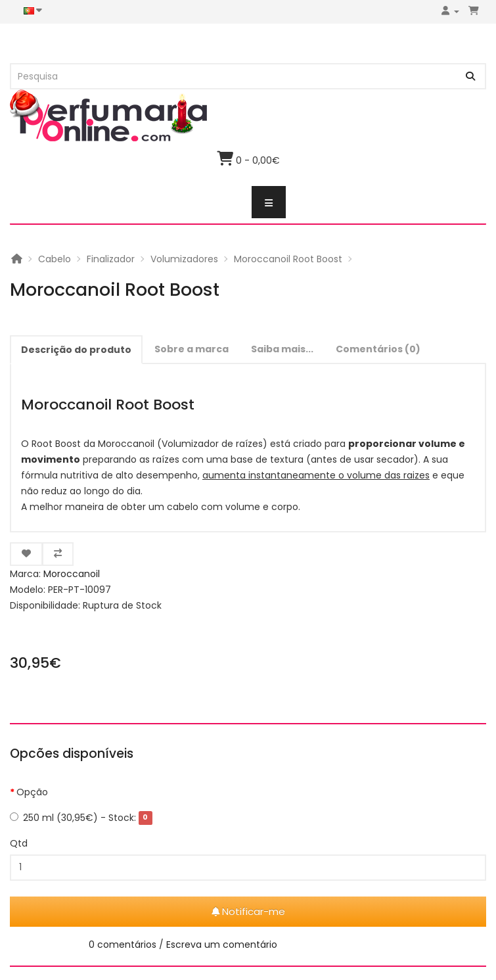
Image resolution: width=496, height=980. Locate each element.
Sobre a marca (192, 349)
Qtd (19, 843)
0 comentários (123, 945)
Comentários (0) (378, 349)
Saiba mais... (282, 349)
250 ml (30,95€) (81, 818)
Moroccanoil (72, 574)
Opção (32, 792)
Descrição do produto (76, 350)
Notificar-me (248, 911)
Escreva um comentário (222, 945)
